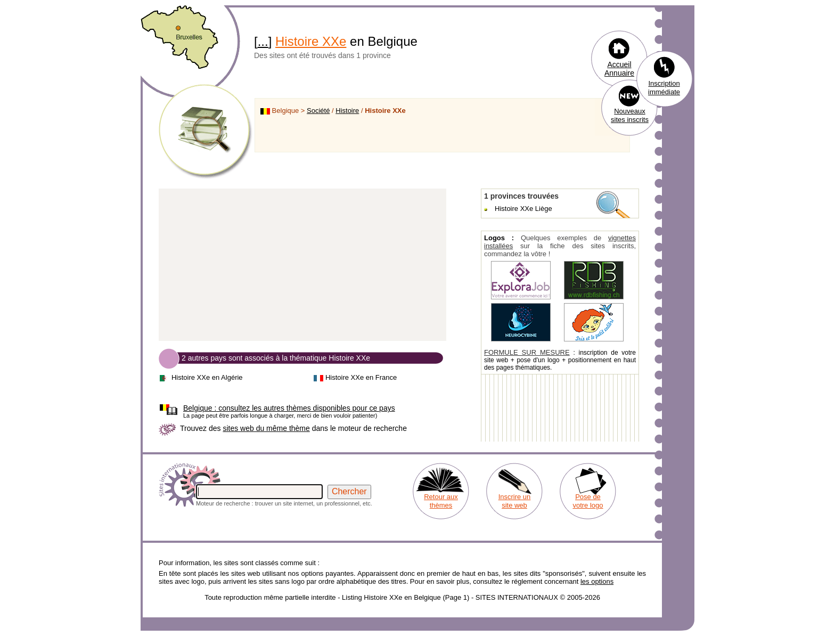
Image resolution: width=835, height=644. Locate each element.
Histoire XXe (311, 41)
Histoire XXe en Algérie (207, 377)
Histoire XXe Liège (523, 209)
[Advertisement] (302, 265)
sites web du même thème (266, 428)
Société (318, 111)
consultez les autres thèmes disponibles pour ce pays (289, 408)
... (263, 41)
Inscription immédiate (664, 88)
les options (597, 581)
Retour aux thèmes (441, 501)
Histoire (347, 111)
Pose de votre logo (588, 501)
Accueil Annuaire (619, 69)
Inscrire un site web (515, 501)
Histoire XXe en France (361, 377)
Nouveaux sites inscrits (630, 115)
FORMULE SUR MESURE (527, 352)
